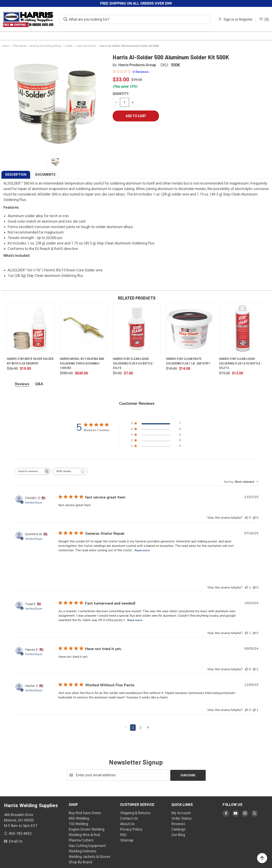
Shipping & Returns (135, 813)
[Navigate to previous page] (125, 728)
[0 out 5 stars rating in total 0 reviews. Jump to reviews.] (131, 72)
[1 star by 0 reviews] (156, 447)
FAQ (123, 835)
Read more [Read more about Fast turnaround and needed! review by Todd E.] (135, 620)
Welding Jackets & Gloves (90, 856)
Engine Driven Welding (87, 829)
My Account (181, 813)
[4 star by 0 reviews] (156, 430)
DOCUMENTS (45, 175)
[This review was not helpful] (254, 518)
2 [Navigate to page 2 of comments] (141, 728)
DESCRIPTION (16, 175)
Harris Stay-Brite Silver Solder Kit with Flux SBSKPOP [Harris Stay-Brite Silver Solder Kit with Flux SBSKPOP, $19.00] (30, 361)
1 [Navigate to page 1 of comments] (133, 728)
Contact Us (129, 818)
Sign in (229, 19)
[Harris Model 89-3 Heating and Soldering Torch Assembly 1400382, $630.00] (84, 328)
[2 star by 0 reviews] (156, 441)
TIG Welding (78, 824)
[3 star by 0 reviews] (156, 435)
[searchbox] (29, 471)
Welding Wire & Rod (84, 835)
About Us (127, 824)
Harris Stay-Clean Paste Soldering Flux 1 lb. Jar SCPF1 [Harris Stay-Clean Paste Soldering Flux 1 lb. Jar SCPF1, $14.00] (188, 361)
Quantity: (121, 94)
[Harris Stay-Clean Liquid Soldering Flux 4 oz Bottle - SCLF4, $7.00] (137, 328)
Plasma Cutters (81, 840)
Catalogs (179, 829)
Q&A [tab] (39, 384)
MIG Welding (79, 818)
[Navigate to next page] (148, 728)
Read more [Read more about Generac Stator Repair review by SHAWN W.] (142, 550)
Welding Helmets (83, 851)
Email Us (15, 841)
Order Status (182, 818)
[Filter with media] (70, 471)
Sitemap (127, 840)
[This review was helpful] (247, 518)
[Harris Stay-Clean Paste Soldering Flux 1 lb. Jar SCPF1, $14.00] (190, 328)
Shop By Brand (80, 862)
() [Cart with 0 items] (264, 19)
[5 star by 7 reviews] (156, 424)
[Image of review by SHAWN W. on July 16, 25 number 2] (91, 563)
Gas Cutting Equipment (87, 845)
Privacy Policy (131, 829)
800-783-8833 (20, 833)
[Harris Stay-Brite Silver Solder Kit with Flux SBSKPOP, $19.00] (31, 328)
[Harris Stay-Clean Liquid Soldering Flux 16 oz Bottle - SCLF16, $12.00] (243, 328)
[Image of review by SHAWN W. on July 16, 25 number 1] (69, 563)
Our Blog (178, 835)
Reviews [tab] (22, 384)
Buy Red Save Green (85, 813)
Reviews (178, 824)
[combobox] (241, 482)
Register (246, 19)
